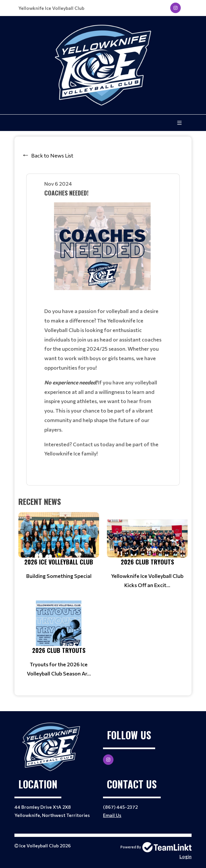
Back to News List (52, 155)
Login (185, 856)
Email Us (112, 815)
